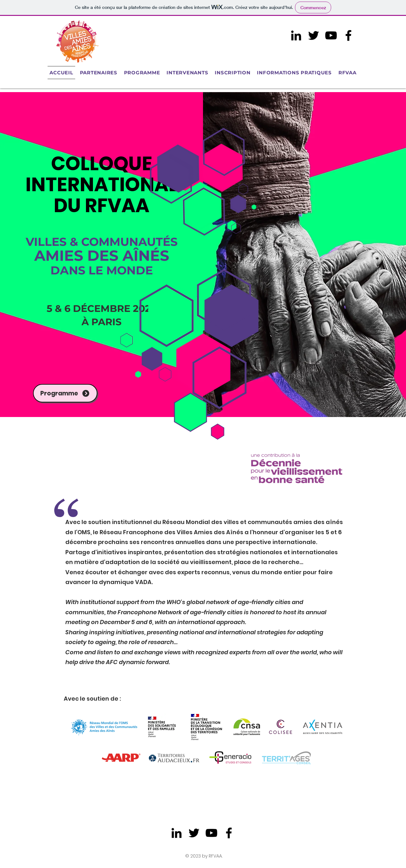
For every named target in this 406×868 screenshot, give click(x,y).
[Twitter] (314, 35)
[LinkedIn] (296, 35)
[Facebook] (348, 35)
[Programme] (65, 393)
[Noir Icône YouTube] (331, 35)
